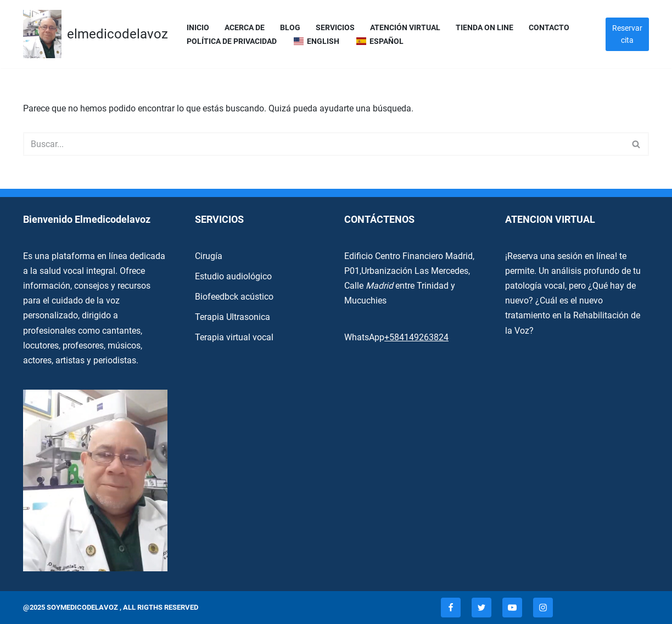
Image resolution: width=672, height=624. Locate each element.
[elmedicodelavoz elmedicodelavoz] (96, 34)
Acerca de (245, 28)
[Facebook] (451, 608)
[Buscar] (324, 144)
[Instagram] (543, 608)
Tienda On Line (485, 28)
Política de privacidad (232, 41)
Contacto (549, 28)
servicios (335, 28)
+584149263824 (416, 337)
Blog (290, 28)
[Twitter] (481, 608)
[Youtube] (512, 608)
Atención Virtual (405, 28)
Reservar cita (627, 34)
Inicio (198, 28)
